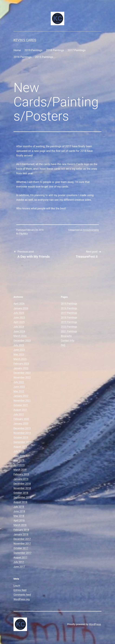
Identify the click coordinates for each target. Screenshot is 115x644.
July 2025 (19, 313)
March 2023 (20, 359)
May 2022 (19, 391)
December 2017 (22, 539)
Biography (66, 336)
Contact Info (68, 340)
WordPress (95, 624)
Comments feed (22, 595)
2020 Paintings (69, 327)
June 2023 (19, 350)
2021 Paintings (69, 331)
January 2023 (21, 368)
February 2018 (21, 530)
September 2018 (22, 497)
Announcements (91, 230)
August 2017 (20, 557)
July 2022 (19, 382)
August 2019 (20, 447)
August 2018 (20, 502)
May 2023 (19, 354)
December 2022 (22, 373)
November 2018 (22, 488)
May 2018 (19, 516)
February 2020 (21, 419)
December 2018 (22, 484)
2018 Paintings (55, 50)
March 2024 (20, 336)
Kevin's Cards (25, 40)
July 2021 (19, 414)
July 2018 (19, 507)
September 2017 (22, 553)
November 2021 (22, 400)
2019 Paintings (33, 50)
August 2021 (20, 410)
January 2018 (21, 534)
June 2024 (19, 331)
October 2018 (21, 493)
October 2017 (21, 548)
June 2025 (19, 317)
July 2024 (19, 327)
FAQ (63, 345)
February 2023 (21, 364)
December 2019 (22, 428)
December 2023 (22, 340)
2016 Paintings (23, 57)
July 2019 (19, 451)
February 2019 (21, 474)
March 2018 (20, 525)
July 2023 (19, 345)
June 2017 (19, 567)
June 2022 (19, 387)
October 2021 (21, 405)
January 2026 (21, 308)
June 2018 (19, 511)
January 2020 (21, 424)
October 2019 (21, 437)
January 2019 (21, 479)
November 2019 (22, 433)
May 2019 (19, 460)
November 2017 (22, 544)
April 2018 (19, 520)
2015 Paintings (44, 57)
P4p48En (24, 234)
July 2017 (19, 562)
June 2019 (19, 456)
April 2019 (19, 465)
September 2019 (22, 442)
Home (17, 50)
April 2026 (19, 304)
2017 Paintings (77, 50)
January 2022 (21, 396)
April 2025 (19, 322)
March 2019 (20, 470)
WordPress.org (22, 599)
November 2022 (22, 377)
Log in (17, 585)
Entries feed (20, 590)
